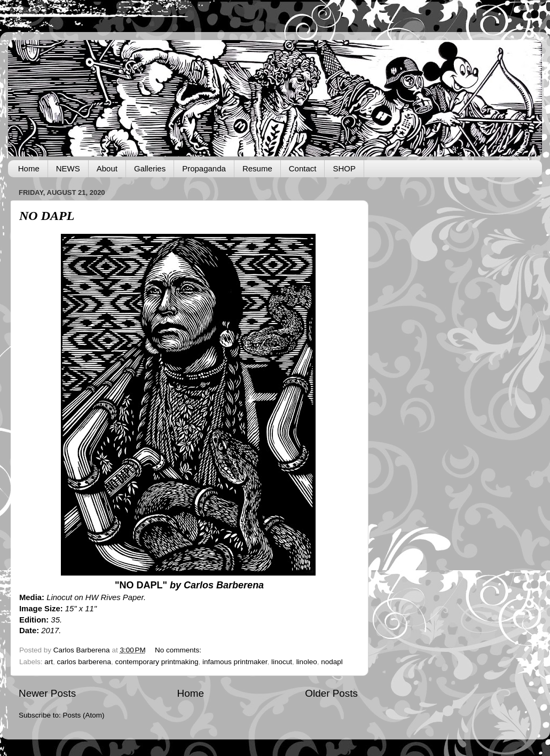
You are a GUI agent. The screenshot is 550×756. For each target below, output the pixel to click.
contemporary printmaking (156, 662)
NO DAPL (47, 216)
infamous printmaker (235, 662)
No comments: (179, 650)
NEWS (68, 168)
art (49, 662)
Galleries (150, 168)
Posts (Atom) (84, 715)
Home (29, 168)
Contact (303, 168)
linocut (282, 662)
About (107, 168)
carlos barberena (84, 662)
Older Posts (331, 693)
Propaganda (204, 168)
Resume (257, 168)
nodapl (332, 662)
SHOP (344, 168)
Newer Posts (47, 693)
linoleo (307, 662)
